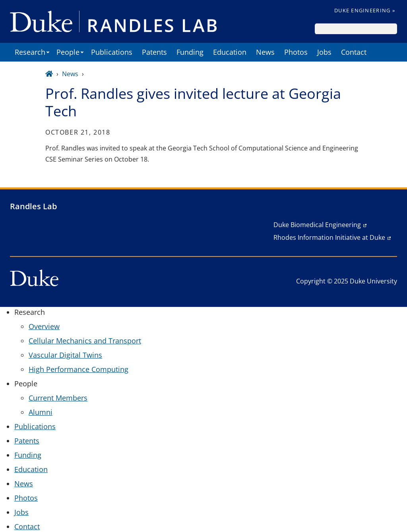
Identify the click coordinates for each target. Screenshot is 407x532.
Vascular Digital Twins (65, 355)
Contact (354, 52)
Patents (154, 52)
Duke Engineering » (365, 10)
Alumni (41, 412)
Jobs (324, 52)
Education (230, 52)
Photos (296, 52)
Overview (44, 326)
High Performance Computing (78, 369)
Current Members (58, 398)
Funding (190, 52)
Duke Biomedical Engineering (317, 225)
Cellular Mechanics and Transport (85, 341)
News (265, 52)
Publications (112, 52)
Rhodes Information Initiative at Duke (329, 237)
